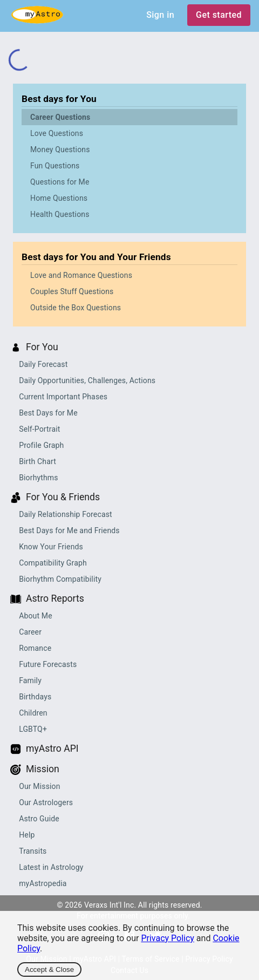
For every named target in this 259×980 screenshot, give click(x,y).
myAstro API (52, 748)
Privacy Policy (168, 938)
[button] (129, 117)
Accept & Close (49, 969)
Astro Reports (55, 598)
